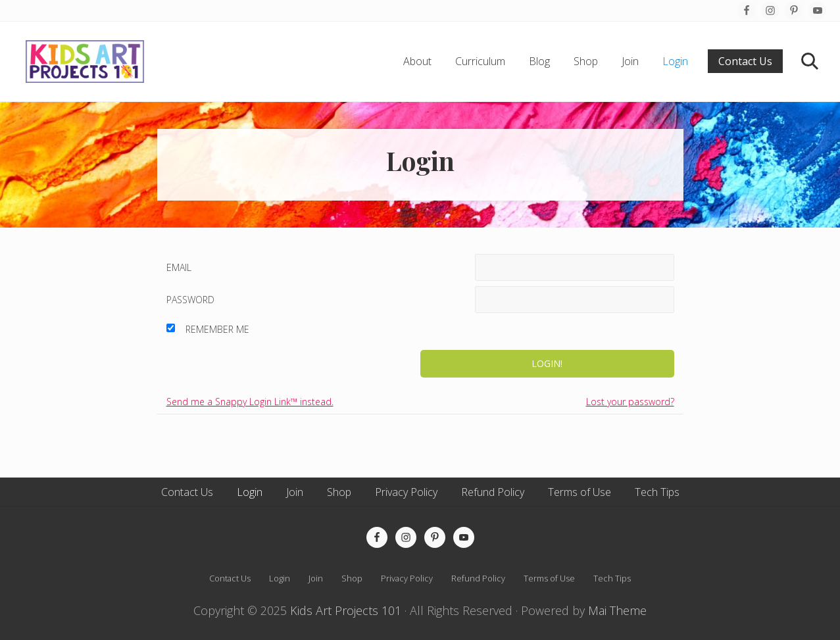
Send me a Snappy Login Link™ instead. (250, 402)
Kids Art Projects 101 (346, 610)
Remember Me (217, 329)
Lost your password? (630, 402)
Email (179, 267)
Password (190, 300)
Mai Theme (617, 610)
